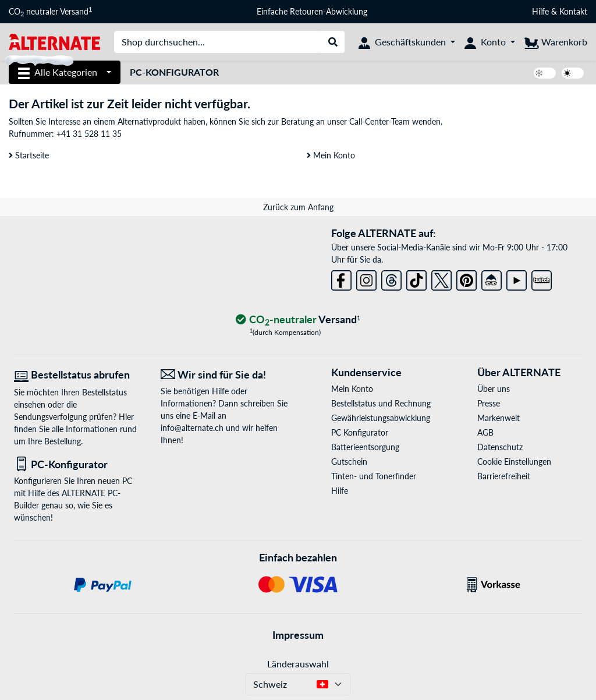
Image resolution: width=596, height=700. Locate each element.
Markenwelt (499, 418)
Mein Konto (331, 155)
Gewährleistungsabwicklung (381, 418)
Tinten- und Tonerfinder (374, 476)
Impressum (298, 635)
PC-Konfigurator (174, 72)
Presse (489, 403)
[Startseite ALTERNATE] (54, 41)
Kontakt (573, 11)
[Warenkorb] (556, 42)
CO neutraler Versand (50, 12)
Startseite (29, 155)
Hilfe (540, 11)
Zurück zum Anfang (298, 207)
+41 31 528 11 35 (89, 134)
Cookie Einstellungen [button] (514, 462)
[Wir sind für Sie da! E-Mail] (225, 375)
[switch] (545, 73)
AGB (485, 432)
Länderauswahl (298, 664)
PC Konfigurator (360, 432)
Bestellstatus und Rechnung (381, 403)
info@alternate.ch (192, 428)
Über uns (494, 389)
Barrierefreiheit (504, 476)
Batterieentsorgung (365, 447)
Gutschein (349, 462)
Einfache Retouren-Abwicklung (312, 11)
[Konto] (490, 42)
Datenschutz (500, 447)
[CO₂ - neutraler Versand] (298, 320)
